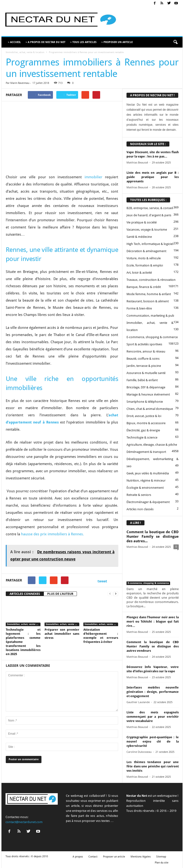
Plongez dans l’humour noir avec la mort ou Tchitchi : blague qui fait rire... (153, 621)
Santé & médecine (139, 237)
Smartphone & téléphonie (145, 402)
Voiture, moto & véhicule (144, 258)
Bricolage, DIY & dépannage (146, 387)
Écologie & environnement (145, 488)
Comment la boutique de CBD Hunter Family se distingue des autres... (153, 537)
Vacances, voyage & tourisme (147, 230)
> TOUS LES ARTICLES (83, 42)
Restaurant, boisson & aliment (148, 301)
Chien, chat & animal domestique (150, 409)
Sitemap (161, 857)
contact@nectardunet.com (24, 822)
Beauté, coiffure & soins (143, 359)
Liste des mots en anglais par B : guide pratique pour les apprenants (153, 177)
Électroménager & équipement (148, 502)
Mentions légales (141, 857)
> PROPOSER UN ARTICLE (117, 42)
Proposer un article (114, 857)
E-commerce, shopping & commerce (152, 337)
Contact (93, 857)
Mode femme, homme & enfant (149, 294)
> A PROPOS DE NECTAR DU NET (46, 42)
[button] (175, 42)
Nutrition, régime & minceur (146, 480)
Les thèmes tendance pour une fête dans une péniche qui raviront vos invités (153, 766)
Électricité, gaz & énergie (143, 430)
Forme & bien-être (139, 308)
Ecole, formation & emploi (145, 265)
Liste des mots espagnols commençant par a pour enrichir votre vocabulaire (153, 717)
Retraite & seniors (139, 495)
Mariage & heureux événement (148, 394)
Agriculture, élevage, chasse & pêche (152, 445)
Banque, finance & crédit (144, 287)
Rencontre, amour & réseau (146, 351)
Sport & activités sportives (144, 344)
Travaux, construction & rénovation (151, 280)
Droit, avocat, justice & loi (144, 416)
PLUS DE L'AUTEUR (60, 594)
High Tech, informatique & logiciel (150, 244)
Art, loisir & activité (139, 273)
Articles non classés (140, 509)
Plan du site (162, 863)
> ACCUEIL (14, 42)
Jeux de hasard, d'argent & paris (149, 215)
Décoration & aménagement (146, 251)
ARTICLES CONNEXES (25, 594)
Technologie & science (142, 437)
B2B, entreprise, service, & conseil (150, 208)
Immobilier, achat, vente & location (25, 52)
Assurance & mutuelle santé (146, 373)
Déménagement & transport (146, 452)
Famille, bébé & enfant (142, 380)
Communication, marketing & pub (150, 316)
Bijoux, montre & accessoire (146, 423)
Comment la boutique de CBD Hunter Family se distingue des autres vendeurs (153, 646)
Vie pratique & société (142, 222)
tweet (102, 581)
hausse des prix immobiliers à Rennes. (52, 534)
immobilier (93, 177)
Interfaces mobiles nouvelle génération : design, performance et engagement (153, 692)
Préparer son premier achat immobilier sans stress (62, 634)
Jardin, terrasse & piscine (144, 366)
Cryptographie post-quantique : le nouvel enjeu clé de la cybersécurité (153, 741)
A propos (78, 857)
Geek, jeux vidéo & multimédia (148, 473)
